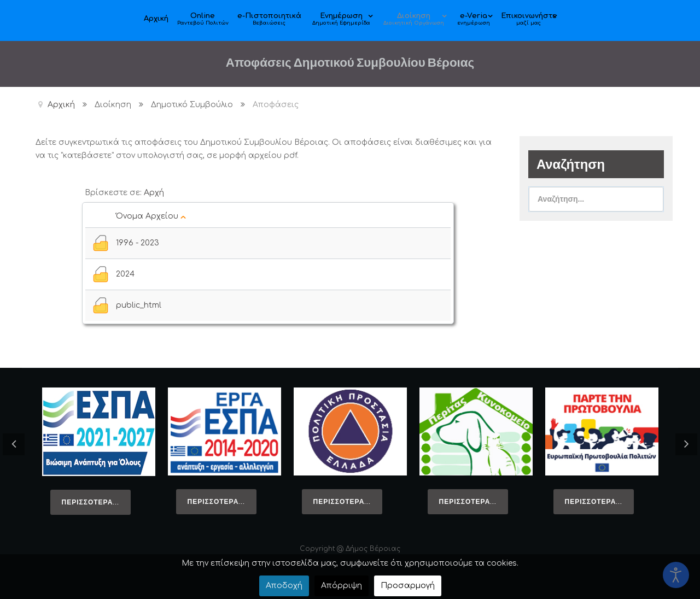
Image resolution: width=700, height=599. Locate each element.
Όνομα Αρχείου (151, 216)
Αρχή (154, 193)
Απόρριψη (342, 586)
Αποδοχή (284, 586)
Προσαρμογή (408, 586)
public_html (139, 305)
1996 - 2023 (138, 243)
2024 (125, 274)
